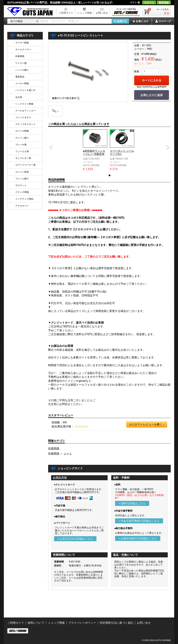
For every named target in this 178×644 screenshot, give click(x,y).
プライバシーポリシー (82, 623)
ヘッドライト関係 (24, 104)
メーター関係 (22, 83)
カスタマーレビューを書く (147, 424)
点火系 (19, 97)
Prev (51, 147)
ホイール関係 (22, 131)
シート (68, 453)
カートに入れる (152, 80)
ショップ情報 (84, 13)
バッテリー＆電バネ (25, 90)
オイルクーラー (23, 49)
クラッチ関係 (22, 192)
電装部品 (20, 77)
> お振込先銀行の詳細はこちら (138, 538)
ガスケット (21, 185)
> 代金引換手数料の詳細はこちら (139, 521)
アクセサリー (22, 206)
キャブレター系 (23, 158)
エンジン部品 (22, 172)
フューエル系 (22, 151)
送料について (36, 623)
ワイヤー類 (21, 63)
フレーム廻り (22, 179)
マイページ (161, 21)
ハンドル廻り (22, 70)
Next (168, 147)
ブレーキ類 (21, 145)
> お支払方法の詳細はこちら (75, 539)
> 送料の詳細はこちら (132, 503)
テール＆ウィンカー (25, 111)
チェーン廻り (22, 138)
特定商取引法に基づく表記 (116, 623)
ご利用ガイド (66, 13)
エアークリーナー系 (25, 165)
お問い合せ (102, 13)
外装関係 (54, 448)
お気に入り (142, 21)
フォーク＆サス (23, 117)
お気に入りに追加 (152, 95)
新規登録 (164, 3)
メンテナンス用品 (24, 199)
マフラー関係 (22, 43)
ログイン (149, 3)
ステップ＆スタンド (25, 124)
